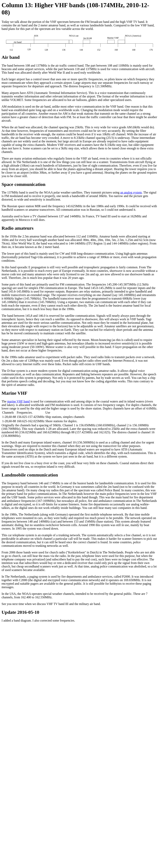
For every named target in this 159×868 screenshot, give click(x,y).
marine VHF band (18, 401)
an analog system (131, 192)
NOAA (26, 594)
